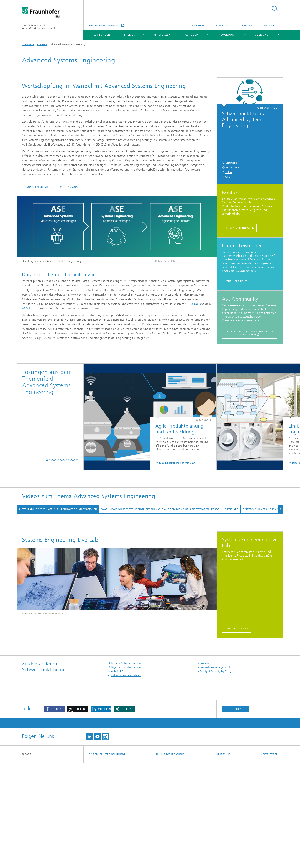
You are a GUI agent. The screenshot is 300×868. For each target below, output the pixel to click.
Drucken (235, 814)
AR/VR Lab (29, 308)
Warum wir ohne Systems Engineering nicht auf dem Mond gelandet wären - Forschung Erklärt (175, 509)
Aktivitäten (232, 168)
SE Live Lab (192, 304)
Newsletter (269, 859)
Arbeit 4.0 (117, 776)
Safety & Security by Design (216, 776)
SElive (229, 172)
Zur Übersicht (237, 281)
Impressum (222, 859)
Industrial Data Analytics (126, 780)
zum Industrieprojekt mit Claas (206, 463)
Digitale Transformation (126, 772)
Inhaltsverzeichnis (170, 859)
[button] (47, 460)
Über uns (261, 35)
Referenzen (162, 35)
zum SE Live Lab (237, 734)
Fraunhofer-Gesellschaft (106, 26)
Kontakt (222, 26)
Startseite (28, 44)
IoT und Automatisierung (126, 768)
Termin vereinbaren (239, 228)
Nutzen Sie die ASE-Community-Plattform (250, 333)
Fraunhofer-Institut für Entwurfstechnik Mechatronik (39, 27)
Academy (192, 35)
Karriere (198, 26)
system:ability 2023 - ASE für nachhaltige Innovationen (63, 509)
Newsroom (227, 35)
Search (275, 9)
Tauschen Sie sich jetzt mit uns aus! (52, 187)
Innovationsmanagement (215, 772)
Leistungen (102, 35)
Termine (246, 26)
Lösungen (231, 163)
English (269, 26)
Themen (129, 35)
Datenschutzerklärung (107, 859)
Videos (229, 177)
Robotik (204, 768)
